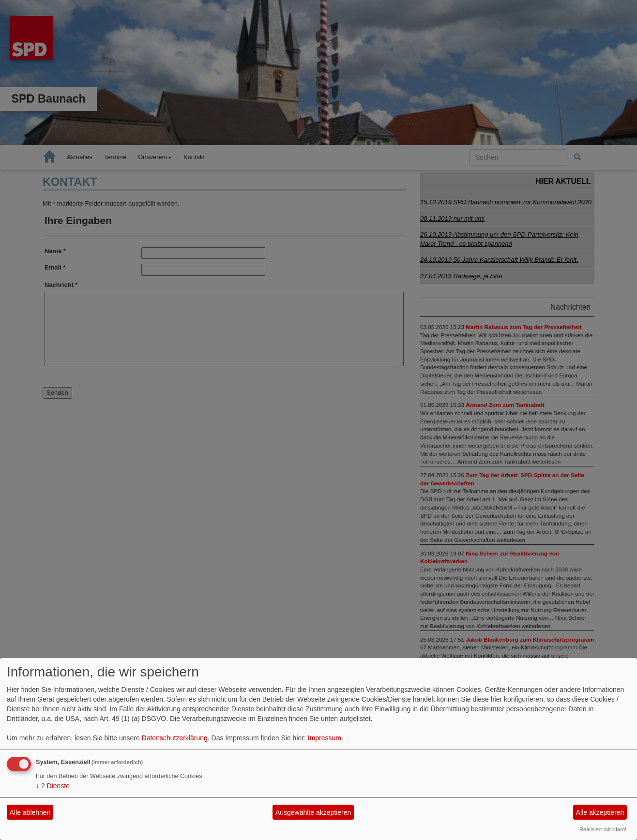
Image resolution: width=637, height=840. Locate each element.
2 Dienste (53, 786)
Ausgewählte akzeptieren (313, 812)
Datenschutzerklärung (175, 738)
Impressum (325, 738)
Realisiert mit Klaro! (603, 829)
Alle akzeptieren (600, 812)
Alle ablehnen (30, 812)
